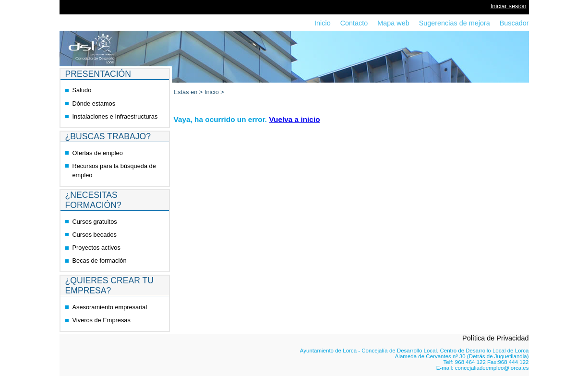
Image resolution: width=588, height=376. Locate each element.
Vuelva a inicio (294, 119)
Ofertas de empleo (98, 153)
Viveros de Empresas (102, 320)
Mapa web (393, 23)
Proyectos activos (96, 248)
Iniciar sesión (509, 6)
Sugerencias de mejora (455, 23)
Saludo (82, 90)
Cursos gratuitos (95, 222)
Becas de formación (100, 261)
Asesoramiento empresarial (110, 307)
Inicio (323, 23)
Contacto (354, 23)
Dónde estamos (94, 103)
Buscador (514, 23)
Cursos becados (95, 235)
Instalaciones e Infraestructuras (115, 116)
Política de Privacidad (495, 338)
